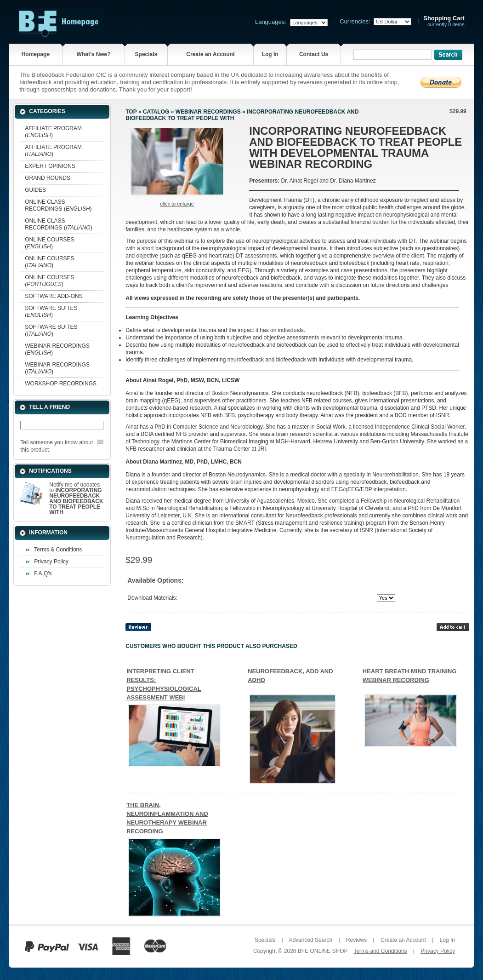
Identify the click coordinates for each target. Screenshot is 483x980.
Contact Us (314, 54)
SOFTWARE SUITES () (51, 312)
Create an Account (210, 54)
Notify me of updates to (76, 499)
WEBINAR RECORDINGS (208, 112)
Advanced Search (310, 940)
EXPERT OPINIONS (50, 166)
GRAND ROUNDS (48, 178)
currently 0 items (444, 21)
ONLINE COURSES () (49, 243)
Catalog (156, 112)
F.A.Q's (43, 573)
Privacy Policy (51, 562)
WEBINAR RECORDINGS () (57, 349)
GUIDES (35, 190)
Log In (270, 54)
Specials (146, 54)
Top (131, 112)
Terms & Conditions (58, 550)
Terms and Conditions (380, 951)
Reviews (356, 940)
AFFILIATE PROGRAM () (53, 132)
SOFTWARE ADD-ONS (54, 296)
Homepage (36, 54)
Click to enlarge (177, 204)
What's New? (94, 54)
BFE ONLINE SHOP (323, 951)
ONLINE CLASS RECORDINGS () (58, 205)
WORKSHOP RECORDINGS (61, 384)
